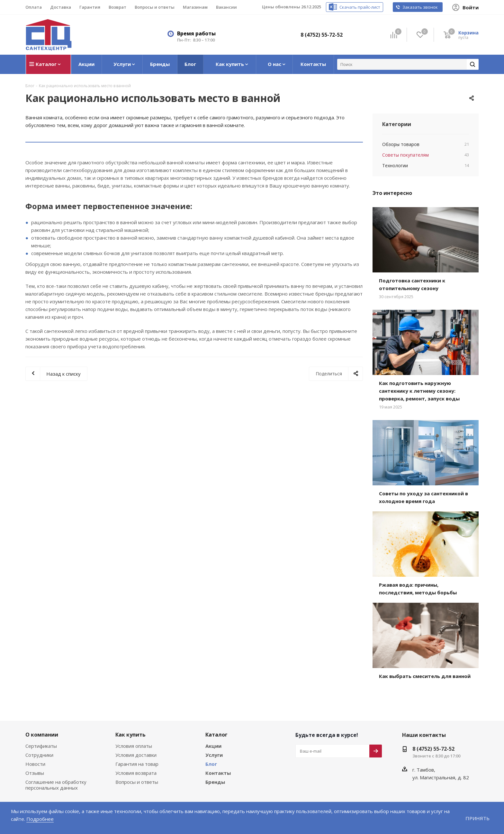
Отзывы (34, 772)
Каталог (215, 733)
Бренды (215, 781)
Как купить (129, 733)
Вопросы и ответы (136, 781)
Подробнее (23, 819)
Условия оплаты (134, 745)
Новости (35, 763)
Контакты (217, 772)
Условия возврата (135, 772)
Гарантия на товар (136, 763)
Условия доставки (135, 754)
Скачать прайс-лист (367, 7)
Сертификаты (41, 745)
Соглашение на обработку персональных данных (55, 784)
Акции (213, 745)
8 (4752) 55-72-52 (323, 35)
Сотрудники (38, 754)
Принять (478, 818)
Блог (211, 763)
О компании (40, 733)
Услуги (213, 754)
